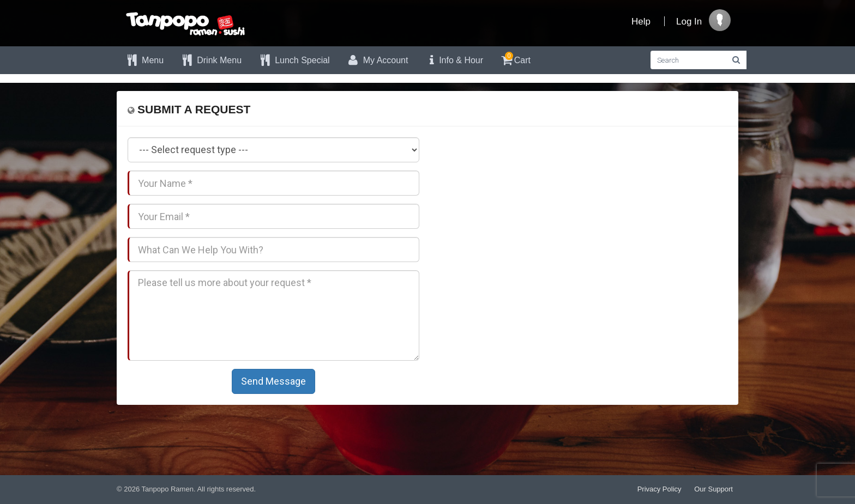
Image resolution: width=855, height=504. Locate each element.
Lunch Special (294, 60)
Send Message (273, 381)
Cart (515, 59)
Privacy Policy (660, 489)
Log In (689, 22)
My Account (377, 60)
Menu (144, 60)
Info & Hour (454, 60)
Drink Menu (211, 60)
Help (641, 22)
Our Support (713, 489)
